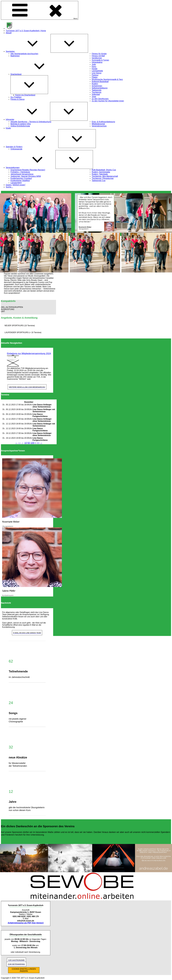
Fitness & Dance (17, 99)
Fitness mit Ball (98, 56)
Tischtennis (97, 92)
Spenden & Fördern (32, 147)
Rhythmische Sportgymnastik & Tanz (107, 79)
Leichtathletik (97, 71)
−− (19, 443)
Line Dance (97, 73)
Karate (95, 69)
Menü (40, 10)
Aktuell (9, 33)
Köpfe (8, 128)
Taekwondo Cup (99, 181)
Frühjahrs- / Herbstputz (20, 172)
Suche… (9, 187)
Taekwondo (97, 90)
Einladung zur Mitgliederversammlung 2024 (29, 353)
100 (32, 443)
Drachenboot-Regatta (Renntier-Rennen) (28, 170)
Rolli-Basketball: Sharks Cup (104, 170)
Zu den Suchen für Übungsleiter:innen (108, 101)
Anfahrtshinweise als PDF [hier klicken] (26, 923)
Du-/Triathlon (16, 97)
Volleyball (96, 94)
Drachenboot (34, 74)
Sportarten (28, 51)
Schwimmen (97, 86)
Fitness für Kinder (99, 54)
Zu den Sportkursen (100, 99)
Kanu (94, 67)
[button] (28, 307)
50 (29, 443)
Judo (94, 64)
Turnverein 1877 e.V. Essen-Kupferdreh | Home (26, 31)
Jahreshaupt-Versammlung (22, 174)
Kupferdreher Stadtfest (20, 181)
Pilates (95, 77)
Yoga (94, 97)
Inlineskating (97, 62)
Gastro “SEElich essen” (16, 185)
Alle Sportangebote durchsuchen (24, 54)
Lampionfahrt (16, 183)
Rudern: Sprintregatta (101, 172)
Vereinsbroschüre (99, 126)
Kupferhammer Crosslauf (21, 178)
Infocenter (28, 119)
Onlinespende (16, 149)
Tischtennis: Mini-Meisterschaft (105, 176)
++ (38, 443)
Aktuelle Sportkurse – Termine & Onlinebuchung (31, 122)
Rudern (95, 84)
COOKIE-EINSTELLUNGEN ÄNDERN (24, 970)
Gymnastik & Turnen (100, 60)
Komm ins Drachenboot (25, 95)
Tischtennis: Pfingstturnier (103, 178)
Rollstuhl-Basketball (100, 82)
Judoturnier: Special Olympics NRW (26, 176)
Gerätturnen (97, 58)
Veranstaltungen (31, 168)
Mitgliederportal (98, 124)
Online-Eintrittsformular (20, 126)
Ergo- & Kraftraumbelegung (103, 122)
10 (26, 443)
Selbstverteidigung (100, 88)
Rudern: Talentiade (100, 174)
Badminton (15, 56)
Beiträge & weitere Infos (21, 124)
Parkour (95, 75)
